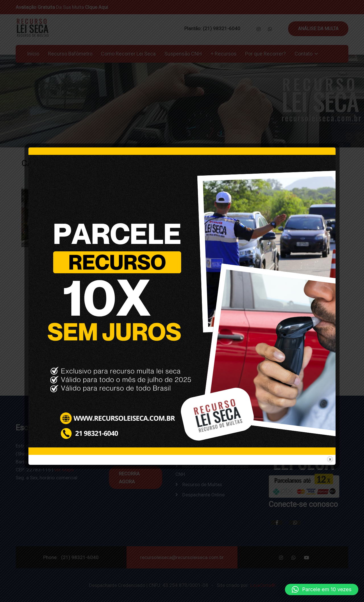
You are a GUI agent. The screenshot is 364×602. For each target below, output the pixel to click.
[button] (322, 589)
